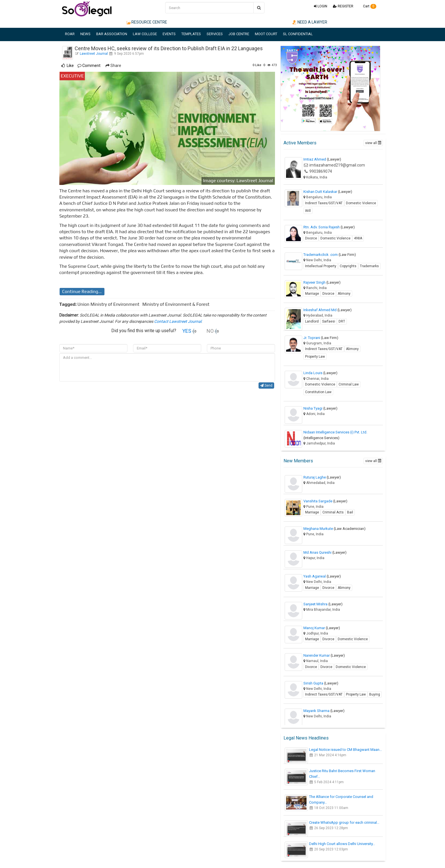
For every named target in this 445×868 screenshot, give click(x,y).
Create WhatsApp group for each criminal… (344, 822)
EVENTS (169, 34)
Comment (89, 66)
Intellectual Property (321, 266)
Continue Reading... (82, 291)
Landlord (312, 321)
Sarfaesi (329, 321)
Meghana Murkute (334, 529)
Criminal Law (349, 384)
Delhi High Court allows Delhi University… (342, 844)
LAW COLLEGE (145, 34)
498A (358, 238)
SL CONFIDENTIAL (298, 34)
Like (257, 65)
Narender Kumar (324, 655)
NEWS (85, 34)
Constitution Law (318, 392)
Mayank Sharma (324, 711)
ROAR (70, 34)
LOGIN (321, 6)
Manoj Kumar (322, 628)
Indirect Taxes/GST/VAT (324, 203)
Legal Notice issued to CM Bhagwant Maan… (346, 750)
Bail (350, 512)
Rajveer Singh (322, 282)
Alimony (344, 294)
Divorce (311, 238)
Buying (375, 694)
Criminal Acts (333, 512)
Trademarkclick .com (330, 255)
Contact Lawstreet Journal (178, 321)
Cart (368, 6)
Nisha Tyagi (320, 408)
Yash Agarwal (322, 576)
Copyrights (348, 266)
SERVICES (215, 34)
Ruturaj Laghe (322, 477)
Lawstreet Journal (94, 54)
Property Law (315, 357)
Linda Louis (320, 373)
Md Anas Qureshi (325, 552)
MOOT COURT (266, 34)
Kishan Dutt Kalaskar (328, 192)
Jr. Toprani (321, 338)
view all (373, 143)
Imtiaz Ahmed (322, 159)
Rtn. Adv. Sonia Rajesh (329, 227)
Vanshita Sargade (325, 501)
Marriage (312, 294)
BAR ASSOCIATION (112, 34)
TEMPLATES (191, 34)
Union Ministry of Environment (110, 304)
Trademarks (369, 266)
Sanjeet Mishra (323, 604)
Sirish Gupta (321, 683)
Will (308, 211)
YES (187, 331)
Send (266, 385)
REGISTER (343, 6)
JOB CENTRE (239, 34)
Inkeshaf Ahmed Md (328, 310)
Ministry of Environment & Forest (177, 304)
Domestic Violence (361, 203)
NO (210, 331)
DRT (342, 321)
